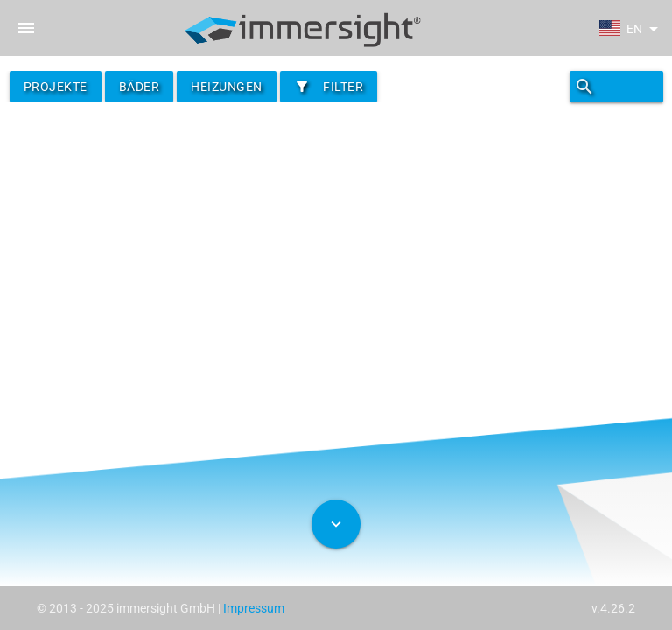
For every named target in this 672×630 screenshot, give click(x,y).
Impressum (254, 608)
